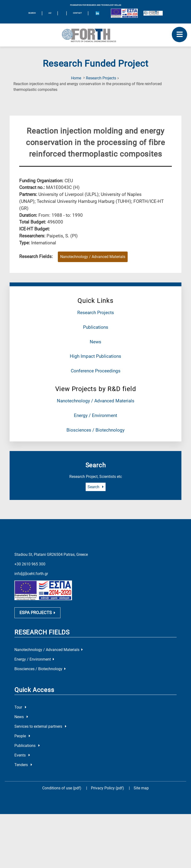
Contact (77, 13)
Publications (96, 327)
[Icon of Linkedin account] (97, 13)
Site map (141, 788)
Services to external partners (40, 726)
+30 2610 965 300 (30, 564)
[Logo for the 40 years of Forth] (153, 13)
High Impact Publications (95, 356)
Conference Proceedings (96, 371)
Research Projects (101, 78)
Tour (20, 707)
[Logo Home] (95, 35)
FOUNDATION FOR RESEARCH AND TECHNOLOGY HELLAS (96, 5)
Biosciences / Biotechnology (95, 430)
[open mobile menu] (179, 35)
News (95, 342)
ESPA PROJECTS (37, 613)
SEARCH (32, 13)
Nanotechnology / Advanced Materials (96, 401)
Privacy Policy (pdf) (108, 788)
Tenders (23, 765)
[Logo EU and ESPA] (124, 13)
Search (96, 487)
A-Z (50, 13)
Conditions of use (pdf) (62, 788)
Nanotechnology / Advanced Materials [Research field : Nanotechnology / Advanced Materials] (93, 257)
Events (22, 755)
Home (76, 78)
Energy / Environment (95, 415)
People (22, 736)
